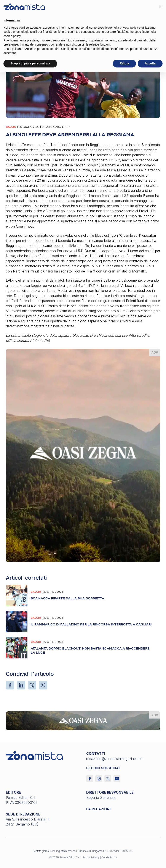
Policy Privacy (91, 857)
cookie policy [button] (12, 36)
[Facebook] (10, 685)
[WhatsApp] (43, 685)
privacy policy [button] (129, 28)
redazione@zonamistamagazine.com (115, 759)
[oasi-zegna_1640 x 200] (83, 720)
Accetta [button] (150, 63)
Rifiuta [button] (124, 63)
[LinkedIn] (21, 685)
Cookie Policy (109, 857)
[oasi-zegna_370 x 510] (83, 455)
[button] (160, 7)
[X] (32, 685)
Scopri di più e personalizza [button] (30, 63)
